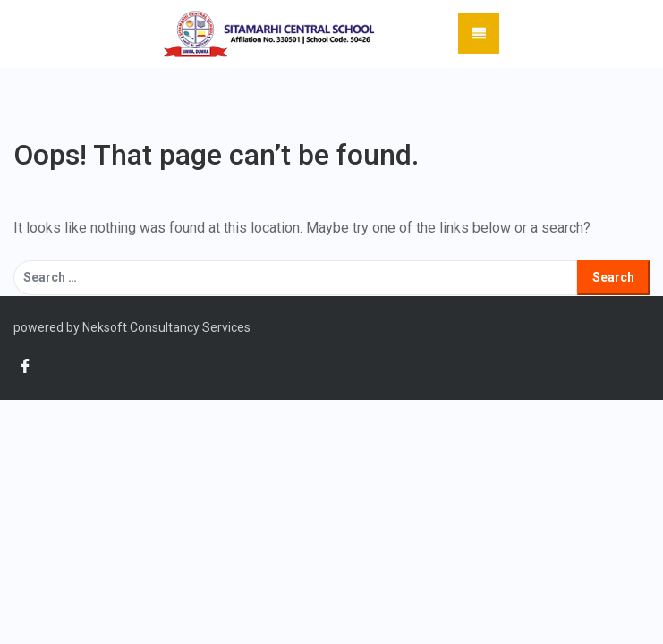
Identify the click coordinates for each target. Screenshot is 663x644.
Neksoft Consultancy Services (165, 327)
